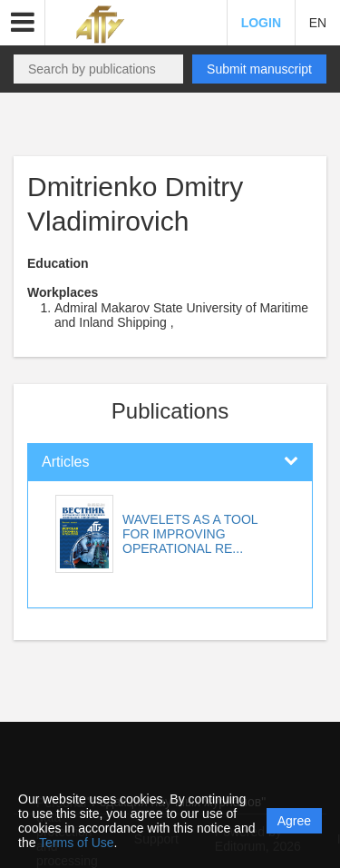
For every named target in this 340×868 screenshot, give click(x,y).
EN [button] (318, 23)
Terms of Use (76, 843)
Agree (294, 821)
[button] (23, 23)
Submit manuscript (259, 69)
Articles (65, 462)
